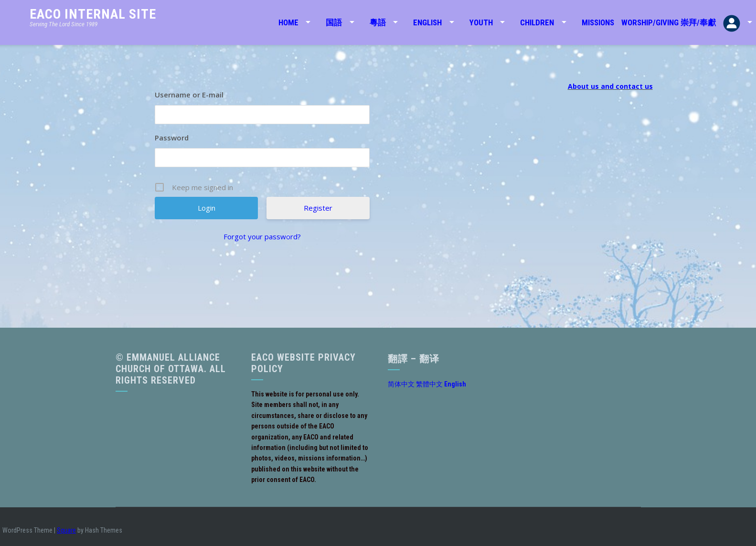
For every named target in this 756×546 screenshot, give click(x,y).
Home (288, 22)
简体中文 (401, 384)
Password (172, 138)
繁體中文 (429, 384)
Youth (481, 22)
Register (318, 208)
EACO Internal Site (93, 14)
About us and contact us (610, 86)
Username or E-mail (189, 95)
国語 (334, 22)
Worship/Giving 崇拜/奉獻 (669, 22)
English (427, 22)
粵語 (378, 22)
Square (66, 530)
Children (537, 22)
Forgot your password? (262, 236)
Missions (598, 22)
